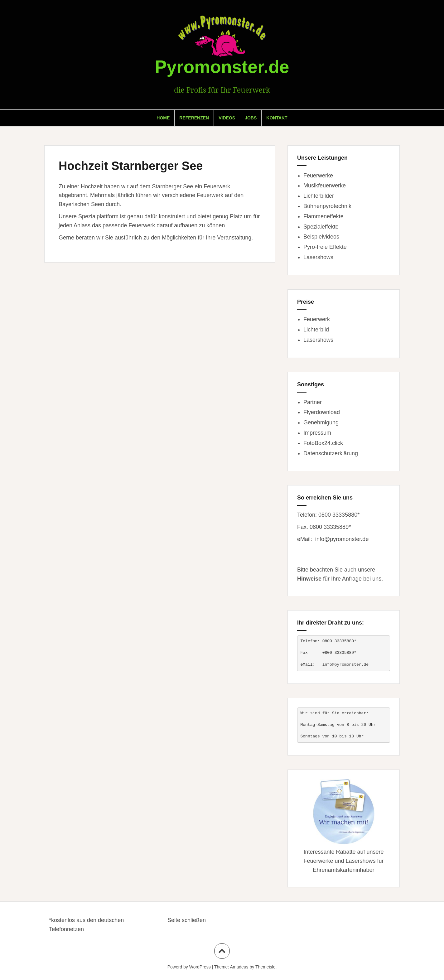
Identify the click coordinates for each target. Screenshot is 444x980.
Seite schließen (187, 920)
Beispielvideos (321, 237)
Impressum (317, 433)
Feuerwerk (317, 319)
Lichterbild (316, 330)
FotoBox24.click (323, 443)
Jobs (251, 118)
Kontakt (277, 118)
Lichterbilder (319, 196)
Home (163, 118)
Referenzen (194, 118)
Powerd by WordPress (189, 967)
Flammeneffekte (323, 216)
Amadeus (239, 967)
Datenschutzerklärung (331, 453)
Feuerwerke (318, 176)
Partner (313, 402)
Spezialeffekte (321, 227)
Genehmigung (321, 422)
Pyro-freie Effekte (325, 247)
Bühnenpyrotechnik (327, 206)
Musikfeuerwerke (325, 186)
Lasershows (318, 257)
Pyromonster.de (222, 67)
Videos (227, 118)
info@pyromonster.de (342, 539)
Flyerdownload (322, 412)
